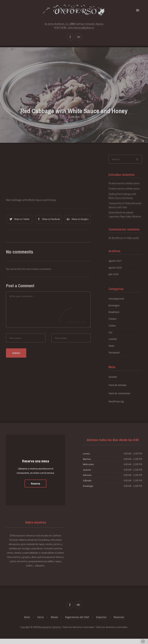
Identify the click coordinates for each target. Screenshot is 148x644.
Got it (119, 641)
